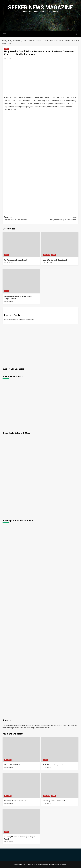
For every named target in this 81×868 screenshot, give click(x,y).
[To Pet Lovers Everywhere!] (21, 245)
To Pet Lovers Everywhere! (15, 260)
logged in (17, 319)
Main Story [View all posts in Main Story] (47, 255)
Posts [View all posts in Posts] (6, 49)
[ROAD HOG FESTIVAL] (21, 750)
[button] (5, 34)
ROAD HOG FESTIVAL (12, 765)
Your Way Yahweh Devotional (55, 260)
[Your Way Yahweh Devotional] (60, 245)
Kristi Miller (8, 263)
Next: (59, 219)
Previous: (22, 219)
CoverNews (53, 865)
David (7, 58)
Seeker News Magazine (40, 7)
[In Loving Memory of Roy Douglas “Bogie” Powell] (21, 281)
